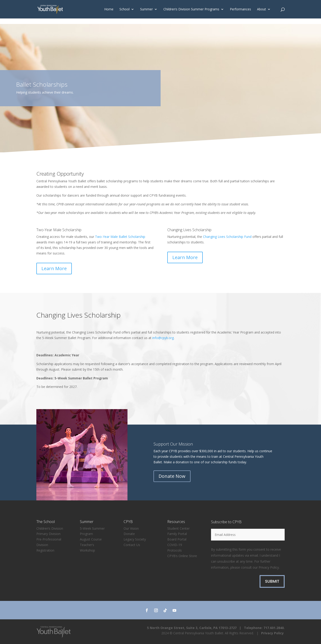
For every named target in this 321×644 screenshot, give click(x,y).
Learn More (54, 268)
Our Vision (131, 528)
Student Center (178, 528)
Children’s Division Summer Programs (191, 9)
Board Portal (177, 539)
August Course (91, 539)
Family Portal (177, 534)
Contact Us (132, 545)
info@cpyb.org (163, 338)
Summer (146, 9)
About (262, 9)
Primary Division (48, 534)
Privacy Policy (269, 567)
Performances (240, 9)
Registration (45, 550)
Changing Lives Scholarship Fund (227, 237)
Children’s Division (50, 528)
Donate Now (172, 476)
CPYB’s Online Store (182, 556)
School (124, 9)
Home (109, 9)
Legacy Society (135, 539)
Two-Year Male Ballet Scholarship (120, 237)
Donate (129, 534)
